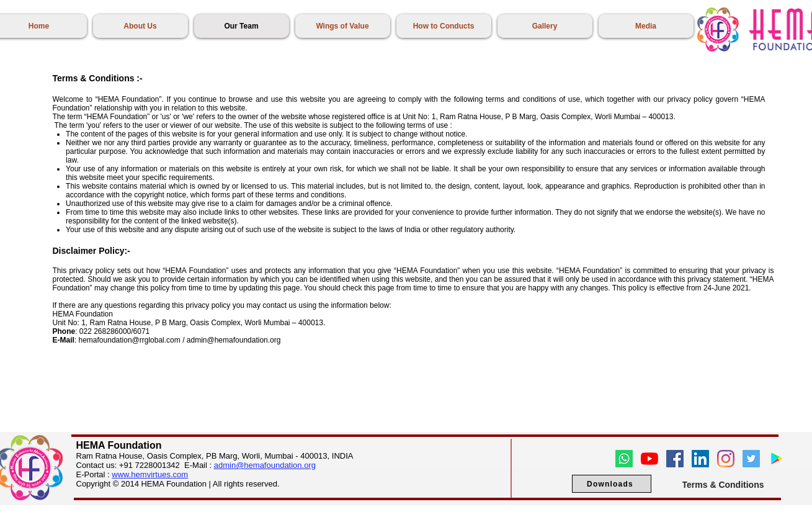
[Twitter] (751, 459)
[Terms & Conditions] (723, 484)
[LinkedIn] (700, 459)
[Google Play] (777, 459)
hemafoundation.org (280, 465)
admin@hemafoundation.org (234, 340)
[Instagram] (726, 459)
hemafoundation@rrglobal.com (130, 340)
